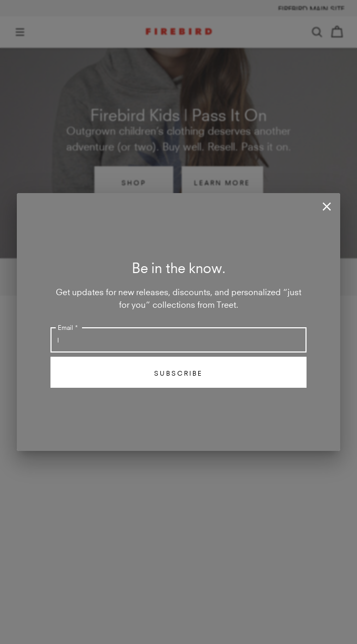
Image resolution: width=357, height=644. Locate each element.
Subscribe (178, 373)
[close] (327, 207)
